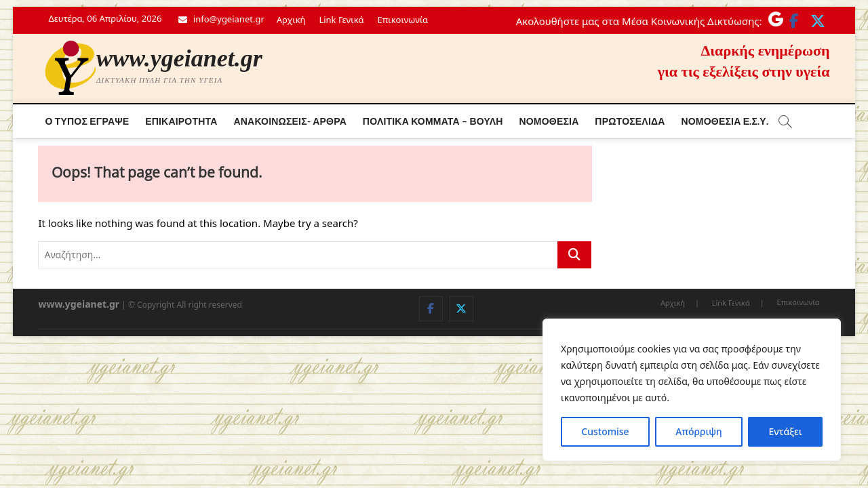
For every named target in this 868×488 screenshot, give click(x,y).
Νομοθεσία (549, 121)
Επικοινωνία (403, 20)
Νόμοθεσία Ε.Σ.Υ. (724, 121)
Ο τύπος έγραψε (87, 121)
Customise (605, 431)
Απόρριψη (698, 431)
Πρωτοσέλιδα (630, 121)
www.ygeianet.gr (179, 58)
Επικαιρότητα (181, 121)
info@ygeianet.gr (221, 19)
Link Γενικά (341, 20)
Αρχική (291, 20)
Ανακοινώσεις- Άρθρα (290, 121)
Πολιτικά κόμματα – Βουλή (433, 121)
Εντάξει (785, 431)
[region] (692, 390)
